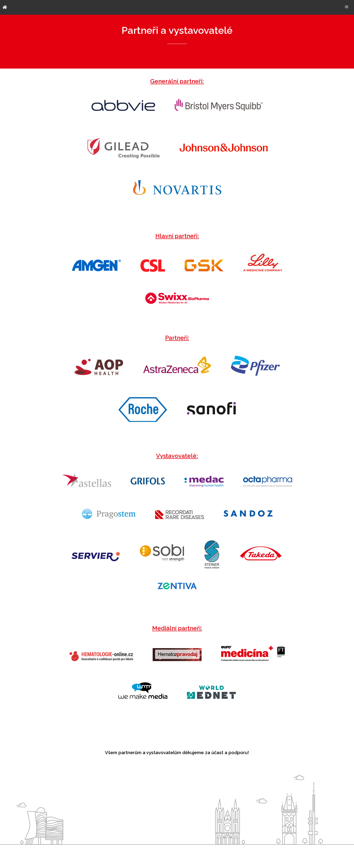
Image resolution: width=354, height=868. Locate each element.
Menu (347, 7)
